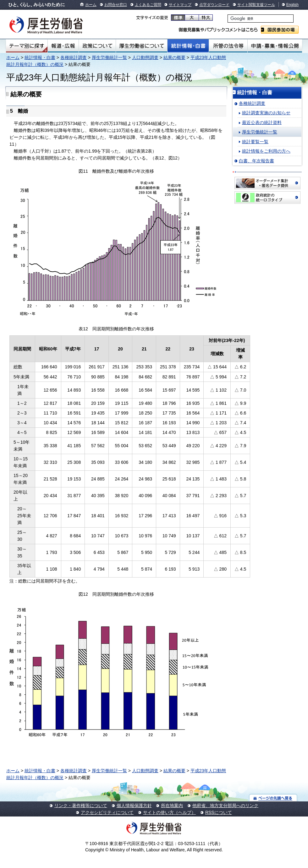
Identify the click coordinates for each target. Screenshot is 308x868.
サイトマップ (180, 5)
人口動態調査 (145, 57)
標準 (178, 18)
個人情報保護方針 (134, 806)
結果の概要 (174, 57)
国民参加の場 (280, 30)
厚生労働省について (142, 46)
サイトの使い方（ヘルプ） (169, 812)
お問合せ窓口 (116, 5)
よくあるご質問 (148, 5)
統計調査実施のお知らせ (266, 113)
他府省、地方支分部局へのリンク (225, 806)
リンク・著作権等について (81, 806)
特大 (206, 18)
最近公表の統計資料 (262, 122)
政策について (97, 46)
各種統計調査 (74, 57)
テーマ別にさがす (27, 46)
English (292, 5)
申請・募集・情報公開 (275, 46)
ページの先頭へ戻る (273, 798)
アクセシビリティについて (107, 812)
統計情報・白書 (188, 46)
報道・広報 (63, 46)
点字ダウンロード (214, 5)
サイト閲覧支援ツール (256, 5)
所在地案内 (172, 806)
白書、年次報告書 (256, 161)
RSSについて (219, 812)
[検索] (261, 19)
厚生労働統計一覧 (109, 57)
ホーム (91, 5)
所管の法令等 (228, 46)
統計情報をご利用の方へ (266, 151)
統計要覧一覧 (255, 142)
